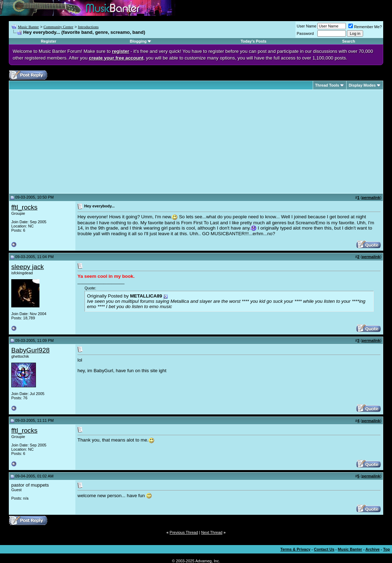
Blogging (138, 41)
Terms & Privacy (295, 549)
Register (49, 41)
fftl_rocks (24, 207)
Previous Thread (184, 532)
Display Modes (362, 85)
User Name (307, 26)
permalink (371, 198)
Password (305, 33)
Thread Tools (327, 85)
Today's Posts (253, 41)
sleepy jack (27, 267)
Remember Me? (365, 27)
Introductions (88, 27)
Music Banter (29, 27)
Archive (373, 549)
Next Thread (212, 532)
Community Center (58, 27)
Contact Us (324, 549)
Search (349, 41)
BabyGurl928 (30, 350)
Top (387, 549)
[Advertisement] (70, 142)
